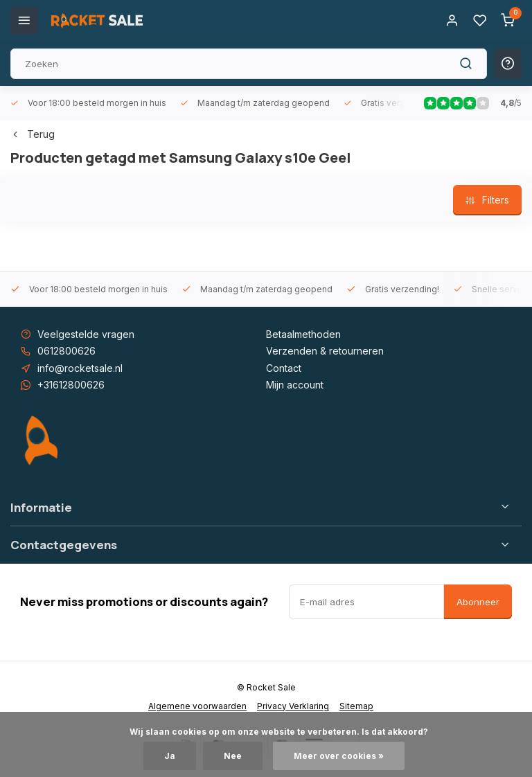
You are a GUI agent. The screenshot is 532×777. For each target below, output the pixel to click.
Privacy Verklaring (293, 706)
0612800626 (66, 351)
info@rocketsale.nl (80, 368)
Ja (170, 756)
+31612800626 (71, 385)
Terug (33, 134)
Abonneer (478, 602)
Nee (233, 756)
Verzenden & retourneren (325, 351)
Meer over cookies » (339, 756)
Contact (284, 368)
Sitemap (356, 706)
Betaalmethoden (303, 334)
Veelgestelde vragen (86, 334)
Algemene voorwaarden (197, 706)
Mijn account (295, 385)
